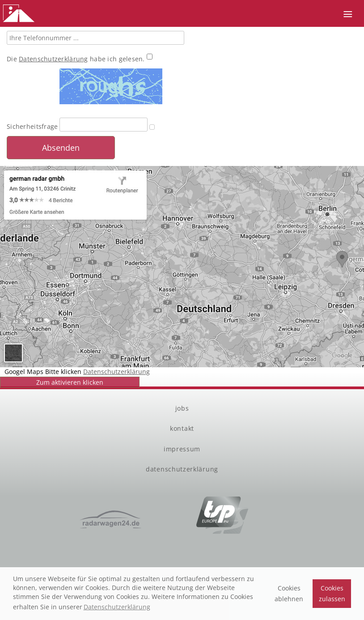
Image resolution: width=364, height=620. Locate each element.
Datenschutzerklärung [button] (117, 607)
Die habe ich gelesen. (77, 59)
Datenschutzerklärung (53, 59)
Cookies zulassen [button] (332, 593)
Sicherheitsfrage (32, 126)
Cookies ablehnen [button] (289, 593)
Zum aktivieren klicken (70, 382)
